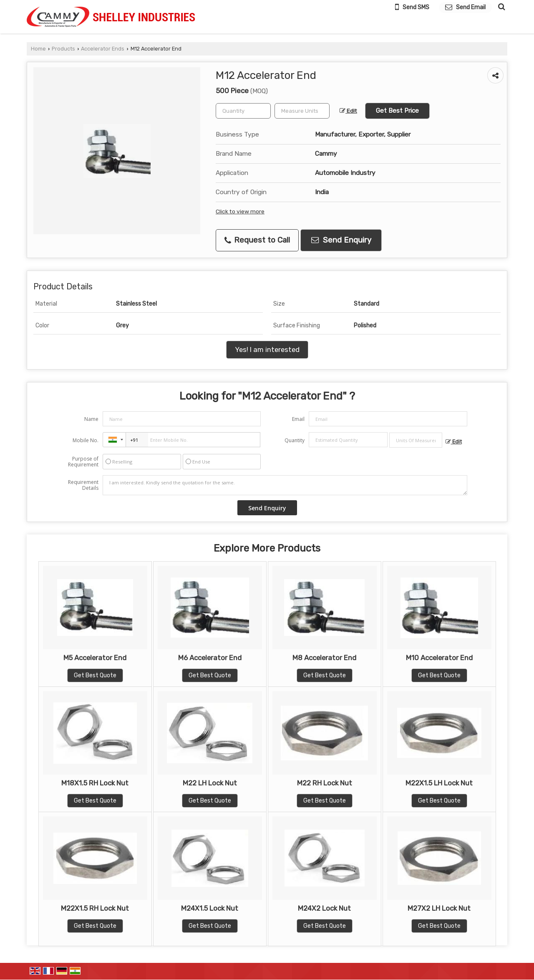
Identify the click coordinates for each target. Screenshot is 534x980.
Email (298, 419)
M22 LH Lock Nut (210, 783)
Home (38, 49)
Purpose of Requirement (83, 462)
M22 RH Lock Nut (325, 783)
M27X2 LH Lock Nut (439, 908)
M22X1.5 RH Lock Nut (95, 908)
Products (63, 49)
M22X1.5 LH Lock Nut (439, 783)
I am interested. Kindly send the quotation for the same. (285, 485)
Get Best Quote (95, 675)
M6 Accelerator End (210, 658)
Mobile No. (86, 440)
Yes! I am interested (267, 349)
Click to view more (240, 211)
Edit (348, 111)
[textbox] (302, 111)
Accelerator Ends (103, 49)
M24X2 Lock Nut (324, 908)
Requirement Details (83, 485)
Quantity (295, 440)
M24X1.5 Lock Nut (210, 908)
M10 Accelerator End (439, 658)
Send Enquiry (341, 240)
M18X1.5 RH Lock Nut (95, 783)
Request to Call (257, 240)
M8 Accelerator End (324, 658)
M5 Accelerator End (95, 658)
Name (91, 419)
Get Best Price (397, 111)
